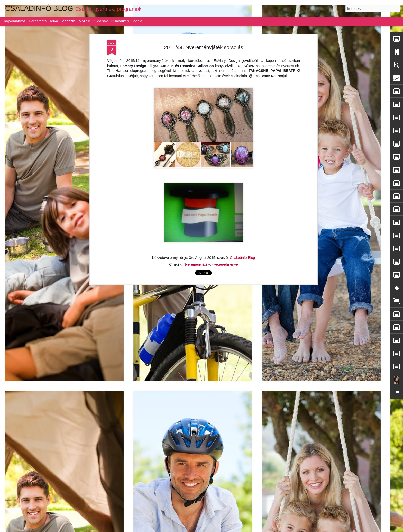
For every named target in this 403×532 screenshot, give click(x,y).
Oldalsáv (100, 21)
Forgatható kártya (43, 21)
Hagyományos (14, 21)
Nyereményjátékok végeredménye (210, 264)
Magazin (68, 21)
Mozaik (84, 21)
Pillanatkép (120, 21)
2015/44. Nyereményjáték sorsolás (204, 47)
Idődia (137, 21)
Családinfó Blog (242, 258)
